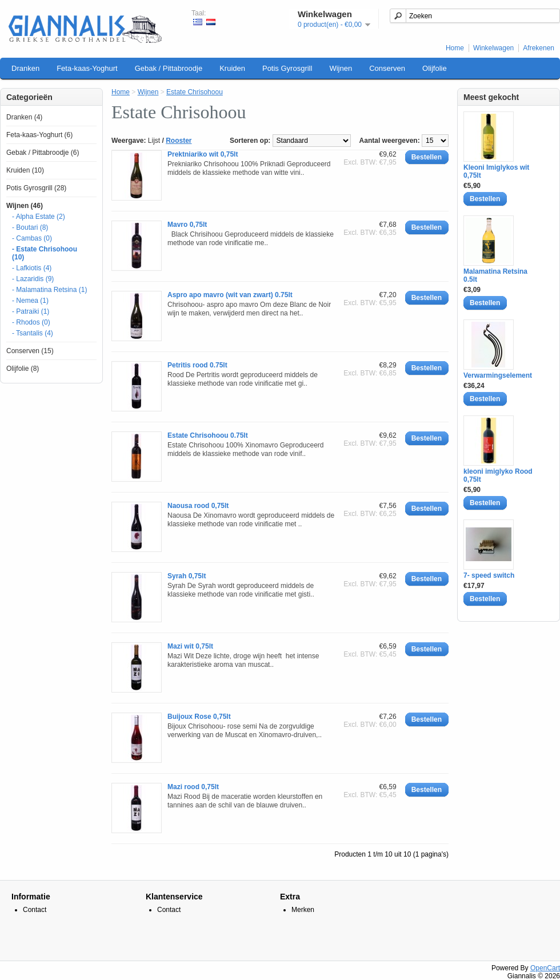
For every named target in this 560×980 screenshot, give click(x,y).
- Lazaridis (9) (33, 279)
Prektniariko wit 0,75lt (203, 154)
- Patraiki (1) (31, 311)
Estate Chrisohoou (195, 92)
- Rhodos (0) (31, 322)
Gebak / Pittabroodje (169, 68)
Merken (303, 910)
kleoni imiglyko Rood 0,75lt (498, 475)
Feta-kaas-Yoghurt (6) (39, 135)
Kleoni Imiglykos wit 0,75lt (496, 171)
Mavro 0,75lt (187, 225)
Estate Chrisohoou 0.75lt (208, 435)
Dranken (25, 68)
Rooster (179, 141)
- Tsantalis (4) (33, 333)
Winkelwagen (493, 48)
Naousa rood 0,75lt (198, 506)
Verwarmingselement (498, 375)
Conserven (387, 68)
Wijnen (341, 68)
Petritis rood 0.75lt (197, 365)
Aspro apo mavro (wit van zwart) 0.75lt (230, 295)
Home (455, 48)
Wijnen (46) (25, 206)
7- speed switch (489, 575)
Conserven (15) (30, 351)
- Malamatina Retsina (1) (49, 290)
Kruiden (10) (25, 170)
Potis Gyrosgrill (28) (36, 188)
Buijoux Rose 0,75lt (199, 717)
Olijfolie (435, 68)
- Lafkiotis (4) (32, 268)
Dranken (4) (24, 117)
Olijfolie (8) (23, 369)
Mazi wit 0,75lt (190, 646)
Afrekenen (539, 48)
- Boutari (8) (30, 227)
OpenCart (545, 968)
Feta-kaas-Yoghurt (87, 68)
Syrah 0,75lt (187, 576)
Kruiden (232, 68)
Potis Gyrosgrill (287, 68)
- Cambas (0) (32, 238)
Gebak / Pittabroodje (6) (43, 153)
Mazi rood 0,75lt (193, 787)
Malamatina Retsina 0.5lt (495, 275)
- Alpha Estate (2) (39, 217)
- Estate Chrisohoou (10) (45, 253)
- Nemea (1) (30, 301)
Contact (35, 910)
